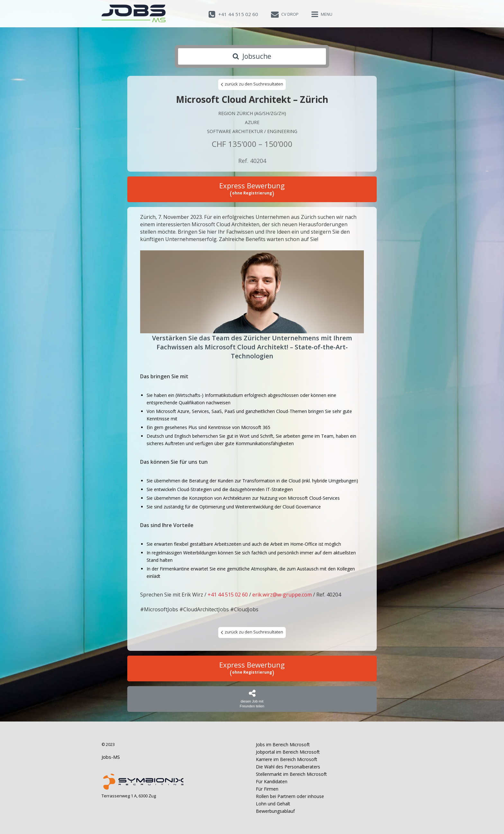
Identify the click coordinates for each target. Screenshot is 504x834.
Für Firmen (267, 789)
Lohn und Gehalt (273, 804)
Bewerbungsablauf (275, 811)
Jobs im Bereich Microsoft (283, 744)
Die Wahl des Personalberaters (288, 767)
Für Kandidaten (272, 781)
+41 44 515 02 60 (228, 595)
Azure (252, 122)
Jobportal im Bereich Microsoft (288, 752)
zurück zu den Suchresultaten (252, 84)
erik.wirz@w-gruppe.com (282, 595)
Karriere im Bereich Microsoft (287, 759)
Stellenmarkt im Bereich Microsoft (291, 774)
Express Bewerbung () (252, 189)
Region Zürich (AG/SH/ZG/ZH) (252, 113)
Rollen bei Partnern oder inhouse (290, 796)
